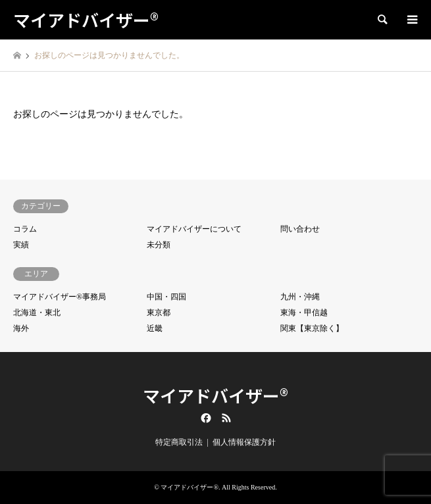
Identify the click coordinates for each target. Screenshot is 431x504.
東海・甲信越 (304, 313)
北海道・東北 (37, 313)
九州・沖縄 (300, 297)
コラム (25, 229)
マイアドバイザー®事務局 (60, 297)
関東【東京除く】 (312, 328)
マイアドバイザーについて (194, 229)
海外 (21, 328)
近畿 (155, 328)
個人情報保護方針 (244, 442)
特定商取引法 (179, 442)
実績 (21, 245)
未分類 (159, 245)
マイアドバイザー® (216, 395)
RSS (226, 418)
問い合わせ (300, 229)
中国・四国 (166, 297)
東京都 (159, 313)
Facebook (205, 418)
